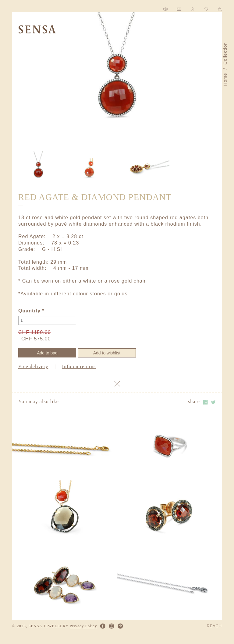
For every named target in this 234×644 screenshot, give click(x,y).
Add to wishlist (107, 353)
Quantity (31, 311)
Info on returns (79, 366)
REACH (214, 626)
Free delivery (33, 366)
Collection (225, 53)
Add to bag (47, 353)
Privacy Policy (83, 626)
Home (225, 79)
